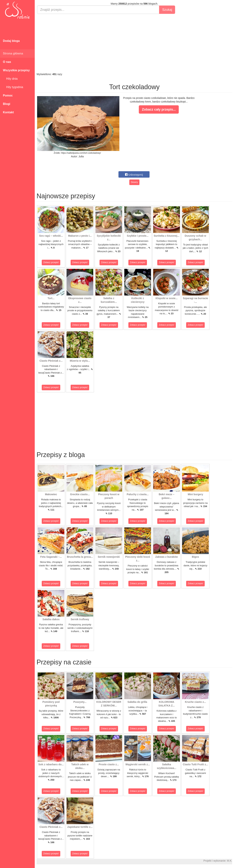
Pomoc (8, 95)
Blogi (7, 104)
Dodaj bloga (11, 41)
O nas (7, 62)
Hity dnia (10, 79)
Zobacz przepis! (51, 262)
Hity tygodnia (13, 87)
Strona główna (13, 53)
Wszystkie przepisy (16, 70)
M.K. (230, 861)
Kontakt (8, 112)
